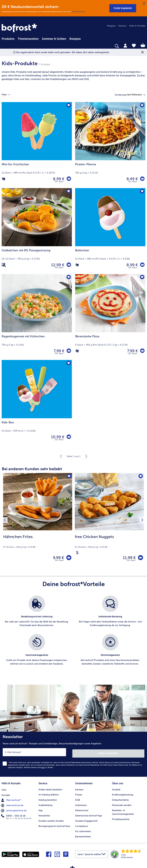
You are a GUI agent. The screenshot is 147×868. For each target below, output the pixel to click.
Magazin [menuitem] (111, 26)
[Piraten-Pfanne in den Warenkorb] (142, 179)
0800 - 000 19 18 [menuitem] (14, 815)
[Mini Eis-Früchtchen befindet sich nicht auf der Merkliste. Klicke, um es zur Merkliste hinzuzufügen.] (68, 106)
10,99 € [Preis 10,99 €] (57, 437)
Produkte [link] (8, 39)
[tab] (125, 45)
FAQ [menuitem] (4, 789)
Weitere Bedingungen (78, 12)
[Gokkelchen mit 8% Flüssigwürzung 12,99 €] (37, 231)
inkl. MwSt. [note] (60, 562)
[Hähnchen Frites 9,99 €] (38, 521)
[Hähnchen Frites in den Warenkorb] (68, 558)
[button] (123, 8)
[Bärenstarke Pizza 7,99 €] (110, 317)
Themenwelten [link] (28, 39)
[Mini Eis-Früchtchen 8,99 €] (37, 145)
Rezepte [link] (75, 39)
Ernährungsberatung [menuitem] (123, 794)
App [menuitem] (41, 810)
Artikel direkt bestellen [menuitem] (50, 789)
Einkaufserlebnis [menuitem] (120, 799)
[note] (73, 76)
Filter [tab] (8, 95)
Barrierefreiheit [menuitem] (83, 836)
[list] (73, 635)
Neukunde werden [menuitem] (122, 805)
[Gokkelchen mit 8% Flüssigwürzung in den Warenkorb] (69, 265)
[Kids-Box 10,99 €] (37, 403)
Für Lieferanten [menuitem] (83, 831)
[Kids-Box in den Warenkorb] (69, 437)
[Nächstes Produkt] (142, 521)
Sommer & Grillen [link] (54, 39)
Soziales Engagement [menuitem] (86, 820)
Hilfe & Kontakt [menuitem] (137, 26)
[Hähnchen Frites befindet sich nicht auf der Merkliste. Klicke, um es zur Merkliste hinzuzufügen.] (69, 477)
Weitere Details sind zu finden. (39, 767)
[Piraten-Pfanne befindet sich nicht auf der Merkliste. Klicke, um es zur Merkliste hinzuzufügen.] (142, 106)
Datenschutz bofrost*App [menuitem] (89, 815)
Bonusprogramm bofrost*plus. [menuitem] (55, 825)
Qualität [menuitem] (116, 789)
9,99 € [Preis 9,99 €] (57, 558)
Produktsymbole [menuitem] (121, 819)
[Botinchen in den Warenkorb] (142, 265)
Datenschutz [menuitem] (82, 810)
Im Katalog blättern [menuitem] (49, 794)
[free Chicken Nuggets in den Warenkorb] (140, 558)
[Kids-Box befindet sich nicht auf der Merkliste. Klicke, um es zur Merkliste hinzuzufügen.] (68, 363)
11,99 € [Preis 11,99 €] (128, 558)
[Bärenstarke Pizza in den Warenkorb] (142, 351)
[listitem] (37, 614)
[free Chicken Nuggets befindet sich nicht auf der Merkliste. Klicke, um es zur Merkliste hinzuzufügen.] (140, 477)
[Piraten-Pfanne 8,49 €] (110, 145)
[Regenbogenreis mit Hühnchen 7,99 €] (37, 317)
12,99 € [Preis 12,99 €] (57, 265)
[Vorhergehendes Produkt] (5, 521)
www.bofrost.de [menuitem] (12, 804)
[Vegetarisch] (4, 179)
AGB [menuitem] (78, 799)
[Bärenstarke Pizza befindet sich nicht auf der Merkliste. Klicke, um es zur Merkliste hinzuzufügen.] (142, 278)
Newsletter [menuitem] (44, 815)
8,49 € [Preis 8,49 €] (132, 179)
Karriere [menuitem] (122, 26)
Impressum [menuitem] (81, 805)
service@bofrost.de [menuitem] (14, 810)
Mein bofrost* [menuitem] (11, 799)
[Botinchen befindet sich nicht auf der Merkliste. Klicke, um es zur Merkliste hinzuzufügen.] (142, 192)
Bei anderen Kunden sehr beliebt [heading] (32, 469)
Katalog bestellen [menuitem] (48, 799)
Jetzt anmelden (108, 753)
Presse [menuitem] (79, 794)
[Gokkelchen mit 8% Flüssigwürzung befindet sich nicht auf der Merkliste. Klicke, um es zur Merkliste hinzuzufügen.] (68, 192)
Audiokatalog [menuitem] (45, 805)
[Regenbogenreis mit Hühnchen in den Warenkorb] (69, 351)
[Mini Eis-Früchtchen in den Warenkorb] (69, 179)
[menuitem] (8, 38)
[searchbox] (4, 46)
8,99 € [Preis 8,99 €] (58, 179)
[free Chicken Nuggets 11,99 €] (109, 521)
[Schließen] (144, 4)
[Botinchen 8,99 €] (110, 231)
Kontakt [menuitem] (6, 794)
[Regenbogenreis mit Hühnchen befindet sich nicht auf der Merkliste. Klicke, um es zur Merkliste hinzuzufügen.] (68, 278)
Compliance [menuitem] (82, 825)
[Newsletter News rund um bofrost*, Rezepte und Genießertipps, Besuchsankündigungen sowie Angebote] (73, 755)
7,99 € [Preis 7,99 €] (58, 351)
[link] (20, 28)
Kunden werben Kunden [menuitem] (51, 820)
